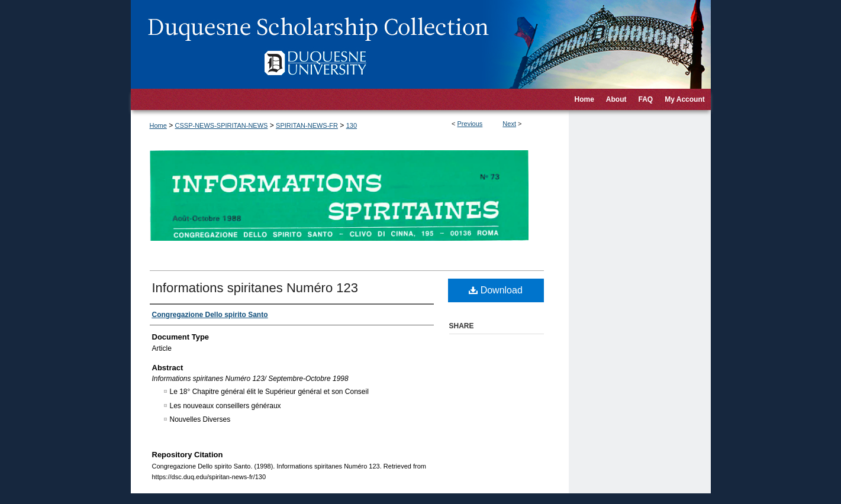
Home (158, 125)
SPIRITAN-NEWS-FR (307, 125)
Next (509, 124)
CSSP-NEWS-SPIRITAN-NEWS (222, 125)
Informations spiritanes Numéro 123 (255, 288)
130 (352, 125)
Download (496, 290)
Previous (470, 124)
